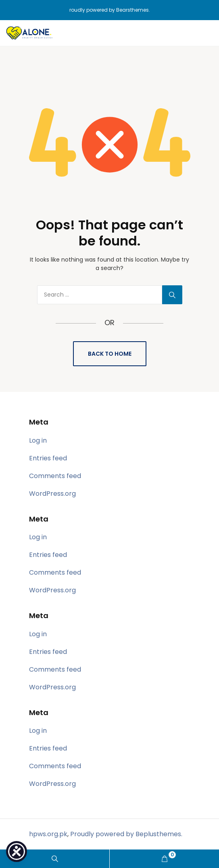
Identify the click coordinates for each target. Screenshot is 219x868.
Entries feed (48, 458)
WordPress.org (52, 494)
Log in (38, 440)
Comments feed (55, 476)
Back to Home (110, 354)
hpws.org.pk (48, 834)
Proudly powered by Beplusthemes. (126, 834)
